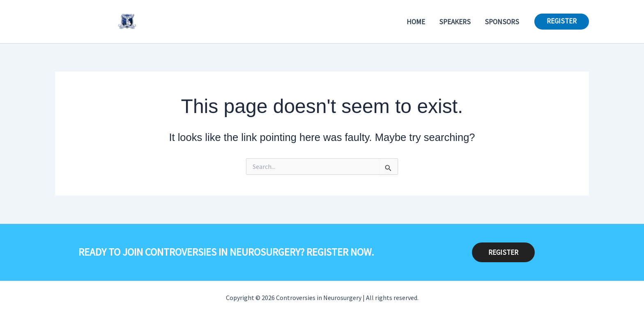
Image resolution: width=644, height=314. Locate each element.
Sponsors (502, 22)
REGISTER (503, 252)
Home (416, 22)
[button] (562, 22)
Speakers (455, 22)
